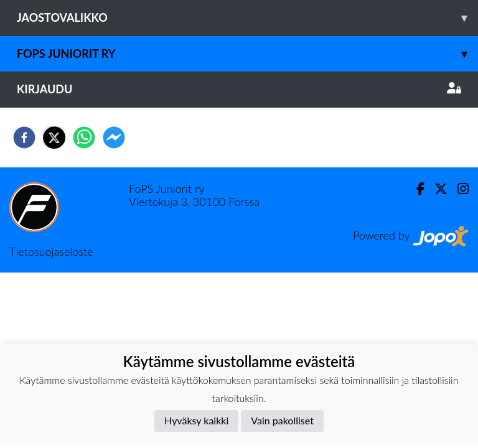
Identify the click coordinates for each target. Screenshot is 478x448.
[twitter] (54, 138)
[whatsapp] (84, 138)
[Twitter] (436, 189)
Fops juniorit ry (247, 54)
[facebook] (24, 138)
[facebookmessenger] (114, 138)
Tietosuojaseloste (51, 251)
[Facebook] (415, 189)
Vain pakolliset (282, 420)
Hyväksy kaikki (196, 420)
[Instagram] (458, 189)
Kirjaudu (239, 89)
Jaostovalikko (247, 18)
